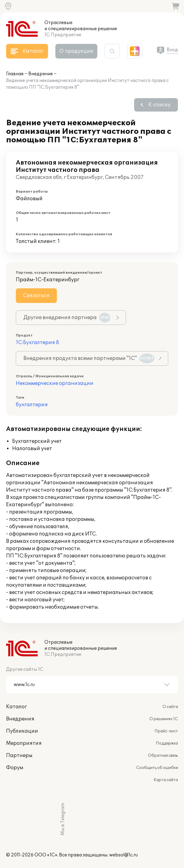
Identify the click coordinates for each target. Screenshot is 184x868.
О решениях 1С (164, 719)
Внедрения (40, 74)
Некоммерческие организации (55, 383)
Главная (15, 74)
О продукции (76, 51)
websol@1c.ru (123, 855)
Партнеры (19, 756)
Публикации (22, 731)
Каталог (16, 707)
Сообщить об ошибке (157, 768)
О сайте (170, 707)
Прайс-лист (166, 731)
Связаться (36, 296)
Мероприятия (24, 743)
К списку (160, 105)
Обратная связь (163, 756)
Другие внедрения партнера (67, 318)
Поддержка (167, 743)
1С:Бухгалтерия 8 (37, 343)
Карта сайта (166, 780)
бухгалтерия (32, 405)
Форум (15, 768)
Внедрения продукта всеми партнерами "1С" (89, 358)
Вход (172, 50)
